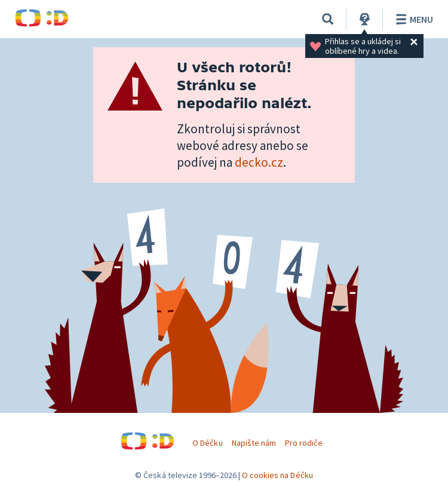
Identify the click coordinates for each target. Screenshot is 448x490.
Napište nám (254, 443)
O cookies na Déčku (277, 475)
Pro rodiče (304, 443)
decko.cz (259, 162)
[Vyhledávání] (328, 19)
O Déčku (207, 443)
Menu (412, 19)
